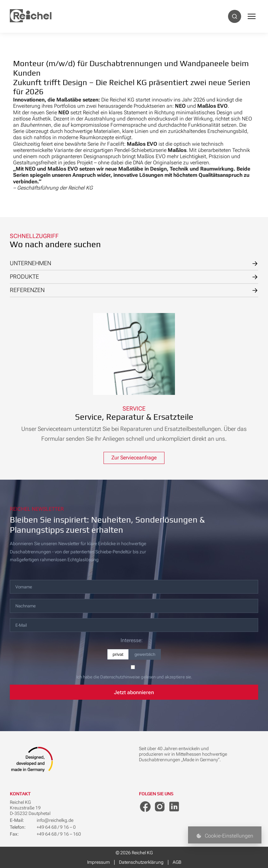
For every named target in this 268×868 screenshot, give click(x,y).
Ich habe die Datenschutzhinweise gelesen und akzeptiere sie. (134, 677)
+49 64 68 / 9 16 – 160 (59, 834)
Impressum (98, 862)
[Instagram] (160, 807)
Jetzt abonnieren (134, 692)
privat (118, 654)
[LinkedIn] (175, 807)
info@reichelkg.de (55, 821)
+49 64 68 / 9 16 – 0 (56, 827)
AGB (177, 862)
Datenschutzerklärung (141, 862)
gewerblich (145, 654)
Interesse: (132, 641)
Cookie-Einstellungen (225, 836)
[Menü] (252, 16)
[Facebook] (145, 807)
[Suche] (235, 16)
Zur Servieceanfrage (134, 458)
